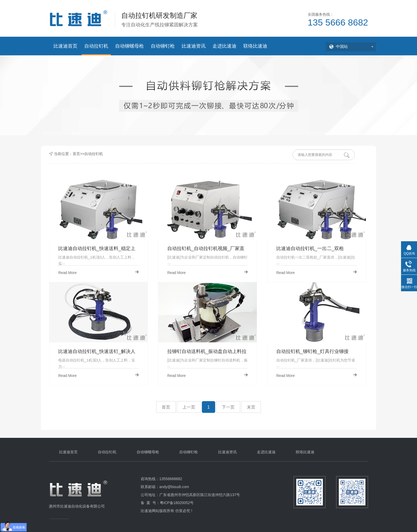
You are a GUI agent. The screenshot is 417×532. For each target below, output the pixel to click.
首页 (76, 154)
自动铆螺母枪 (130, 46)
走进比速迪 (224, 46)
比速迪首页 (65, 46)
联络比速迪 (255, 46)
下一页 (228, 407)
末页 (251, 407)
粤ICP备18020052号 (177, 503)
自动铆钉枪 (163, 46)
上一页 (189, 407)
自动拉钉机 (96, 46)
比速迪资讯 (194, 46)
